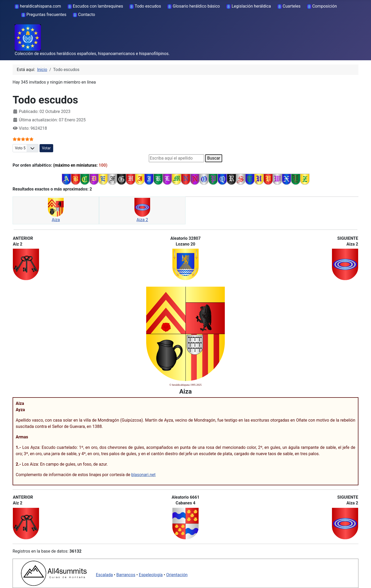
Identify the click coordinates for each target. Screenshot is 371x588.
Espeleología (151, 575)
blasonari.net (143, 475)
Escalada (104, 575)
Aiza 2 (142, 220)
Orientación (177, 575)
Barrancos (126, 575)
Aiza (56, 220)
